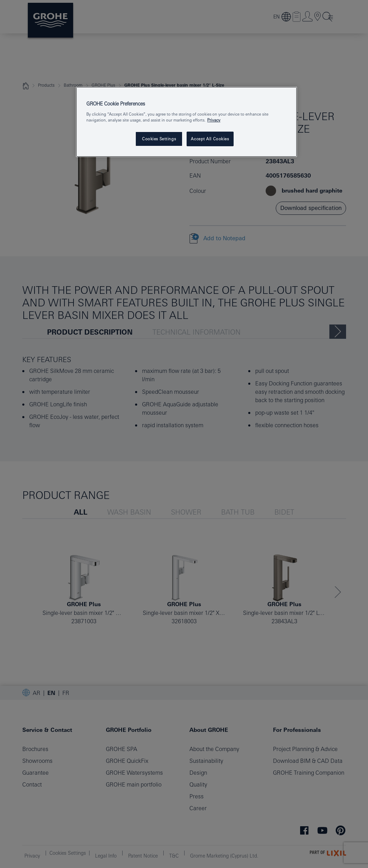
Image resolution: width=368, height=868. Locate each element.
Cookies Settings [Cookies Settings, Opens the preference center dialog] (159, 139)
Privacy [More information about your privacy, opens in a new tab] (214, 120)
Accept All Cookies (210, 139)
